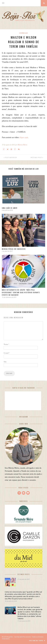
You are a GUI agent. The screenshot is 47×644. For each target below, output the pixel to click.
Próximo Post (37, 157)
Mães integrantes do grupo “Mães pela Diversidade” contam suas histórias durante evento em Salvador (21, 292)
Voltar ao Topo (37, 641)
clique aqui (23, 137)
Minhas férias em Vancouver (14, 249)
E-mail (7, 353)
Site (5, 362)
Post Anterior (10, 157)
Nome (6, 344)
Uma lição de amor (10, 208)
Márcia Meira (22, 145)
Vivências (24, 33)
